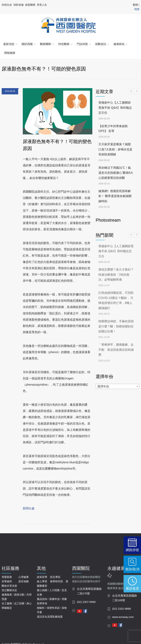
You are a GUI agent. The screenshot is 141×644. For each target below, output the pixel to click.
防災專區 (55, 577)
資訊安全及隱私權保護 (50, 617)
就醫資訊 (101, 44)
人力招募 (55, 590)
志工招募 (19, 603)
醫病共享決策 (9, 586)
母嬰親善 (7, 577)
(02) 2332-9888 (122, 609)
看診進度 (132, 588)
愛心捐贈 (42, 590)
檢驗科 (41, 608)
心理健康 (23, 577)
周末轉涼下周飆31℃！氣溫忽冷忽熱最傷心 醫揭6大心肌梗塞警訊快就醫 (116, 173)
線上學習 (42, 581)
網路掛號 (132, 550)
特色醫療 (64, 44)
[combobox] (117, 386)
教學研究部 (57, 581)
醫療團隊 (46, 44)
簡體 (137, 9)
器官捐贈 (23, 581)
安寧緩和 (7, 581)
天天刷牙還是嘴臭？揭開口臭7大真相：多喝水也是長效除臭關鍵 (115, 149)
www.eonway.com (123, 617)
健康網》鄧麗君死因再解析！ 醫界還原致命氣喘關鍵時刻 (115, 196)
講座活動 (19, 595)
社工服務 (7, 603)
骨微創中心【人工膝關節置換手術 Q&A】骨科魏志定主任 (115, 108)
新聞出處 (29, 508)
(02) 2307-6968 (86, 602)
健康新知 (119, 44)
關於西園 (27, 44)
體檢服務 (10, 53)
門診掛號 (82, 44)
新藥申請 (55, 599)
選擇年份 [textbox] (103, 386)
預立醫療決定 (9, 590)
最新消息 (9, 44)
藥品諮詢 (42, 599)
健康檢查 (7, 595)
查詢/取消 (132, 569)
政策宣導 (42, 577)
